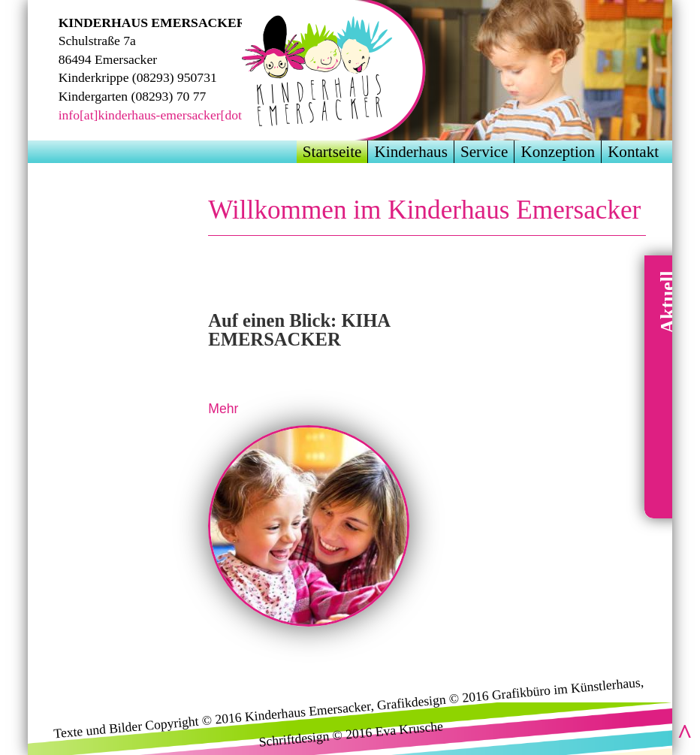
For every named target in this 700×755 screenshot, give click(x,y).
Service (484, 152)
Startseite (332, 152)
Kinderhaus (411, 152)
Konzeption (558, 152)
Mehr (223, 409)
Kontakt (633, 152)
